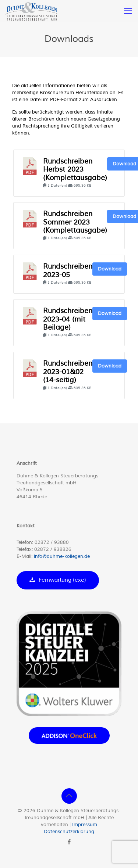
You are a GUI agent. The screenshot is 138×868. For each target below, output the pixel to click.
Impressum (85, 825)
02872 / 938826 (53, 549)
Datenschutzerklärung (69, 832)
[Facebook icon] (69, 842)
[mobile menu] (128, 11)
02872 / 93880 (52, 542)
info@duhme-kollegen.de (62, 556)
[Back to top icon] (69, 796)
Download (110, 269)
